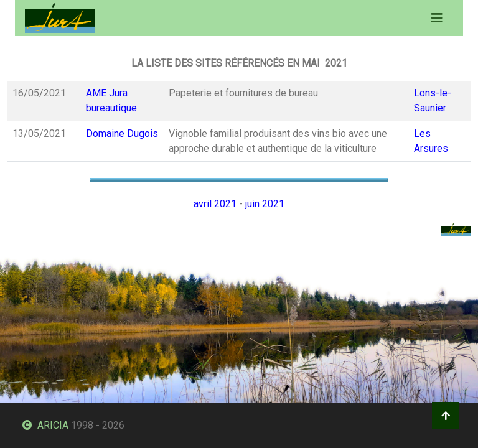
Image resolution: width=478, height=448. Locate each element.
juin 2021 (265, 204)
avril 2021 (215, 204)
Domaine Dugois (122, 133)
